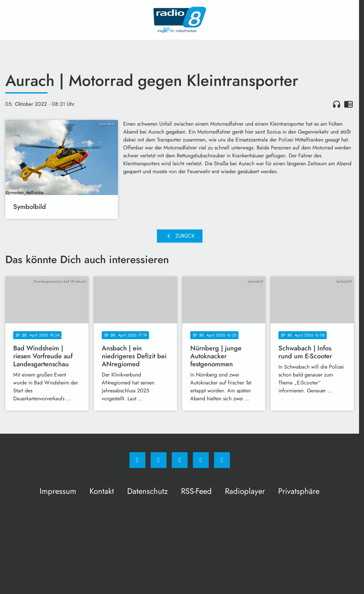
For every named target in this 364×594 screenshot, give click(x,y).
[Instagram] (159, 460)
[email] (222, 460)
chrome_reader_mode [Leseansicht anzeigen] (348, 104)
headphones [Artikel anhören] (337, 104)
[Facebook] (137, 460)
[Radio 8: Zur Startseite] (180, 20)
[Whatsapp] (180, 460)
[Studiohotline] (201, 460)
